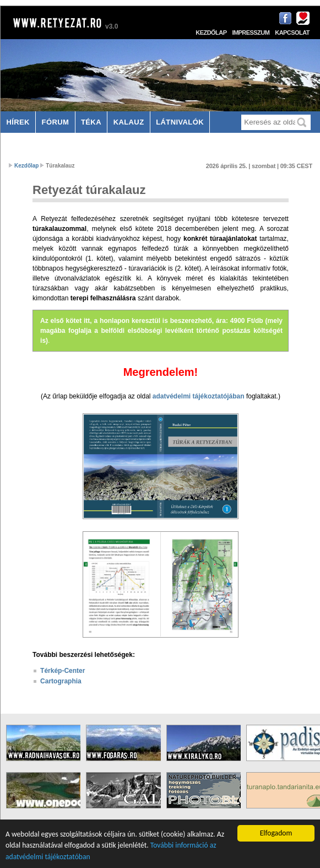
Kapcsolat (292, 33)
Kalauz (129, 122)
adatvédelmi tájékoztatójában (199, 396)
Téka (91, 122)
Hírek (18, 122)
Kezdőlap (211, 33)
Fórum (56, 122)
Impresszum (251, 33)
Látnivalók (180, 122)
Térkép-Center (63, 671)
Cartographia (61, 681)
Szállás (23, 144)
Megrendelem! (161, 372)
